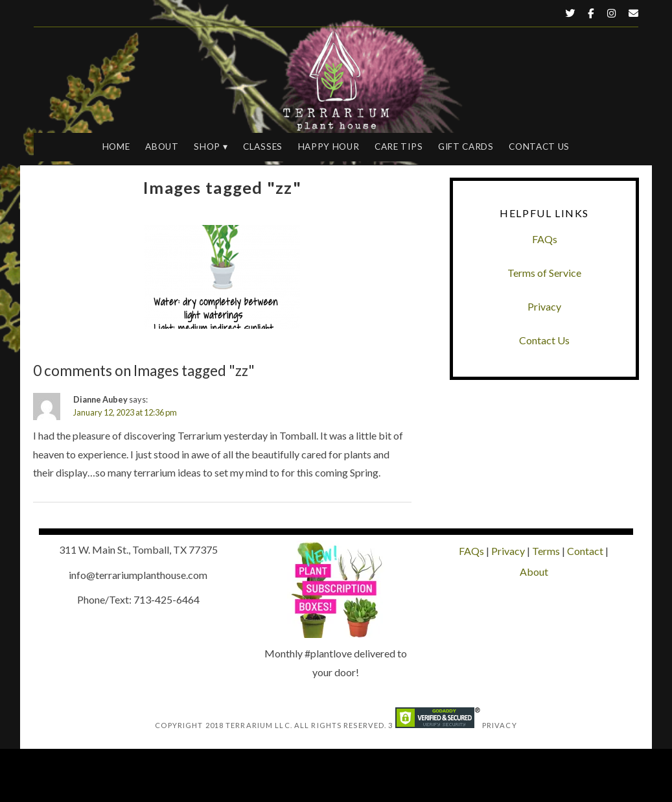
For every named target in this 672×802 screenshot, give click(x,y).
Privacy (544, 306)
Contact (585, 551)
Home (116, 147)
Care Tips (399, 147)
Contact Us (539, 147)
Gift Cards (466, 147)
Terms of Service (544, 273)
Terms (546, 551)
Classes (263, 147)
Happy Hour (329, 147)
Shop (207, 147)
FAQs (545, 239)
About (162, 147)
